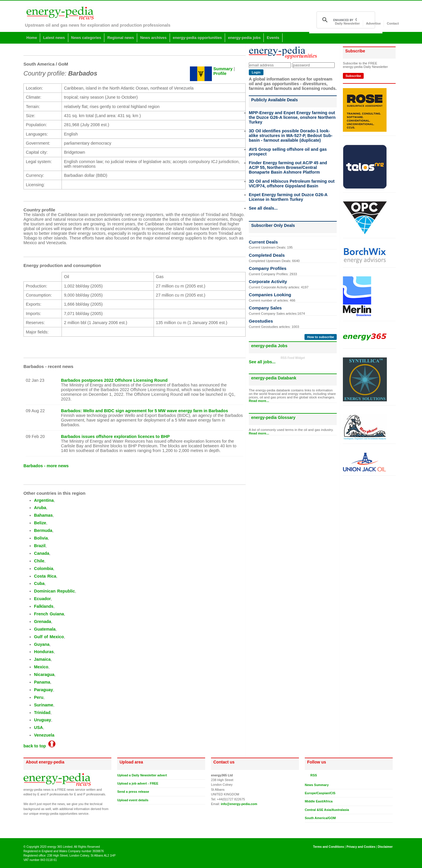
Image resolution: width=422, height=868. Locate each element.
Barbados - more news (46, 466)
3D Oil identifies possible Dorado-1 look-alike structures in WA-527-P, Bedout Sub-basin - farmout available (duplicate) (291, 136)
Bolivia (41, 538)
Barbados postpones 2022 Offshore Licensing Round (114, 380)
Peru (39, 697)
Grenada (42, 622)
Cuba (39, 583)
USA (38, 727)
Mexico (41, 667)
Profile (220, 73)
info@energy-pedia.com (239, 804)
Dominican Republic (55, 591)
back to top (39, 746)
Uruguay (42, 720)
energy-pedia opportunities (198, 38)
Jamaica (42, 659)
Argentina (44, 500)
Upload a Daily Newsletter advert (142, 775)
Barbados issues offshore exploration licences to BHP (115, 436)
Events (273, 38)
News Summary (317, 785)
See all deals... (263, 208)
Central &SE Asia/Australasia (327, 810)
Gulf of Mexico (49, 637)
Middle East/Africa (319, 801)
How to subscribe (321, 337)
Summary (223, 69)
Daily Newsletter (347, 23)
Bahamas (43, 515)
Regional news (121, 38)
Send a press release (133, 792)
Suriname (44, 705)
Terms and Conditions (329, 847)
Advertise (373, 23)
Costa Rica (45, 576)
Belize (40, 523)
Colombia (44, 569)
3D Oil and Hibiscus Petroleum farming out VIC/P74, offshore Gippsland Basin (292, 184)
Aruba (40, 508)
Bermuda (43, 530)
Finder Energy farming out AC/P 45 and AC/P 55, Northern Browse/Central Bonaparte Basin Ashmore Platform (288, 167)
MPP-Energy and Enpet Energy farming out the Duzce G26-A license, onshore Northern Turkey (292, 117)
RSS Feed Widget (293, 358)
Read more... (259, 401)
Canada (42, 553)
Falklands (44, 606)
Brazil (40, 546)
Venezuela (44, 735)
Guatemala (45, 629)
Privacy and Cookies (361, 847)
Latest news (54, 38)
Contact (393, 23)
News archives (153, 38)
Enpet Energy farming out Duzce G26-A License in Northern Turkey (288, 197)
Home (32, 38)
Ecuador (42, 599)
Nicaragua (44, 674)
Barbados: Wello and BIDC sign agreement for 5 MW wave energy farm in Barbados (144, 411)
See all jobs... (262, 362)
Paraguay (44, 690)
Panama (42, 682)
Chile (39, 561)
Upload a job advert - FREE (138, 783)
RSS (313, 775)
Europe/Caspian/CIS (320, 793)
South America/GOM (320, 818)
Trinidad (42, 713)
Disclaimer (385, 847)
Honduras (44, 652)
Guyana (42, 644)
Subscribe (353, 76)
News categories (86, 38)
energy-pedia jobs (244, 38)
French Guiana (49, 614)
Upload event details (133, 800)
